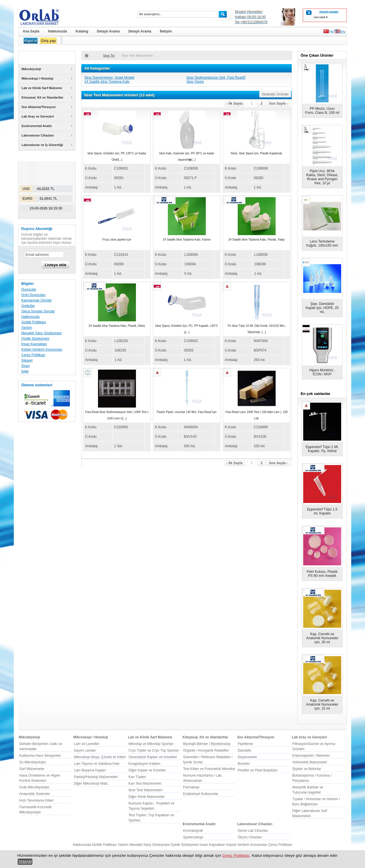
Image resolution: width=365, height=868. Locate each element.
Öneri (25, 366)
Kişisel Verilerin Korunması (42, 349)
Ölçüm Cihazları (250, 837)
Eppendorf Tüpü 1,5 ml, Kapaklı (322, 511)
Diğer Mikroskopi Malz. (91, 783)
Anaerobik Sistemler (35, 794)
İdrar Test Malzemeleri (109, 55)
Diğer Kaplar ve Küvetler (147, 770)
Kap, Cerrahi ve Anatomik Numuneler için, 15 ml (322, 704)
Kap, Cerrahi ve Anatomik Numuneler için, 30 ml (322, 638)
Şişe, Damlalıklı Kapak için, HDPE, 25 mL (322, 308)
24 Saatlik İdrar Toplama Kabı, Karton (187, 240)
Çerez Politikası (33, 355)
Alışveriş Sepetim (329, 12)
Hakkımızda (30, 317)
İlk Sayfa (234, 103)
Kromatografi (193, 831)
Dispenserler (247, 757)
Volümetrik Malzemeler (310, 762)
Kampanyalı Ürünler (36, 300)
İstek (25, 371)
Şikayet (27, 360)
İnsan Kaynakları (34, 344)
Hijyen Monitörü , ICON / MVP (322, 372)
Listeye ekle (55, 265)
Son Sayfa (278, 103)
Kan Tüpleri (137, 777)
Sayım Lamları (85, 750)
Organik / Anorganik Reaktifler (206, 750)
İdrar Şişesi (195, 82)
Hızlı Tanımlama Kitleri (36, 800)
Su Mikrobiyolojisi (33, 762)
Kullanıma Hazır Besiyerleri (40, 756)
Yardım (27, 328)
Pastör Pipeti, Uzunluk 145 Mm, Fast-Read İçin (187, 412)
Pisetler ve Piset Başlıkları (258, 770)
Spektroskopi (193, 837)
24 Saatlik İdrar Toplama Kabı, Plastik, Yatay (256, 240)
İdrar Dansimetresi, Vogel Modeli (109, 78)
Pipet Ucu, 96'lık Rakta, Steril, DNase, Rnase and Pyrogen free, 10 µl (322, 177)
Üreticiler (28, 306)
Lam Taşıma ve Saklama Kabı (97, 764)
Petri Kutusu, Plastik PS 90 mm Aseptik (322, 574)
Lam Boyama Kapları (90, 770)
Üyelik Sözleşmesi (35, 339)
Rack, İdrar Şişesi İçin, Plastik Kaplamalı (257, 153)
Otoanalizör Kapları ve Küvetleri (153, 757)
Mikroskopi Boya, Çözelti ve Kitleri (100, 757)
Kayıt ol (31, 41)
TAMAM (25, 862)
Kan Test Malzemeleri (145, 783)
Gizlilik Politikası (34, 322)
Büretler (244, 764)
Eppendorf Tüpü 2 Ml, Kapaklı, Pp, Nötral (322, 449)
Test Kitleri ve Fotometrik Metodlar (209, 769)
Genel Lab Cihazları (253, 831)
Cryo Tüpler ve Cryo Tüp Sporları (154, 750)
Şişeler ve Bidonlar (307, 769)
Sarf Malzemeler (32, 769)
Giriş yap (48, 41)
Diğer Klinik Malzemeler (147, 797)
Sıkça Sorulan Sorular (38, 311)
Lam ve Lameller (87, 744)
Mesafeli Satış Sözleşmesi (41, 333)
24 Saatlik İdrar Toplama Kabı (107, 82)
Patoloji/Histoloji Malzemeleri (96, 777)
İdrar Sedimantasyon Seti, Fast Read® (216, 78)
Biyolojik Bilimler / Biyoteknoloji (207, 744)
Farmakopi (191, 787)
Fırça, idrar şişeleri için (117, 240)
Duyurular (29, 289)
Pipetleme (245, 744)
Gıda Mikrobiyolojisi (34, 787)
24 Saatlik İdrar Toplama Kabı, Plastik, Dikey (117, 326)
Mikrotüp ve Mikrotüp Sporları (151, 744)
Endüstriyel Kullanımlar (201, 794)
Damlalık (244, 750)
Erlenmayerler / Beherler (311, 756)
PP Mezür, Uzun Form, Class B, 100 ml (322, 111)
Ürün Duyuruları (33, 295)
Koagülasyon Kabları (144, 764)
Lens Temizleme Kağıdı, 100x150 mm (322, 243)
